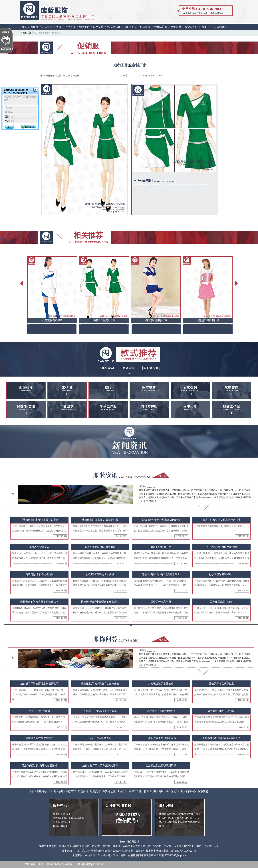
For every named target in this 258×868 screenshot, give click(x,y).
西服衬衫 (36, 27)
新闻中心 (207, 27)
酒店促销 (84, 27)
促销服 (56, 33)
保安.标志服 (114, 27)
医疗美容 (70, 27)
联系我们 (221, 27)
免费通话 (29, 127)
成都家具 (59, 864)
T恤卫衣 (129, 27)
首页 (24, 27)
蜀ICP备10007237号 (185, 851)
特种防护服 (161, 27)
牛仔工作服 (144, 27)
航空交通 (98, 27)
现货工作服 (191, 27)
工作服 (49, 27)
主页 (34, 33)
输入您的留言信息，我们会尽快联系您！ (21, 100)
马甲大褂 (176, 27)
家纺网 (68, 864)
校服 (59, 27)
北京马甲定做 (46, 864)
